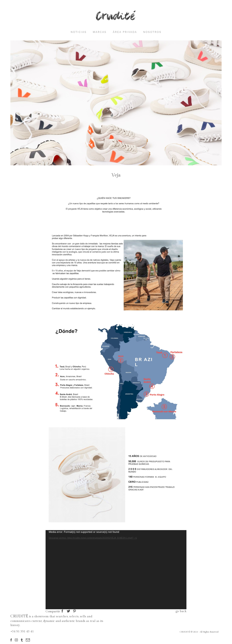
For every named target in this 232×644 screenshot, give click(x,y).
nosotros (152, 32)
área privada (125, 32)
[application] (116, 570)
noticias (78, 32)
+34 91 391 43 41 (22, 632)
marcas (100, 32)
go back (181, 611)
